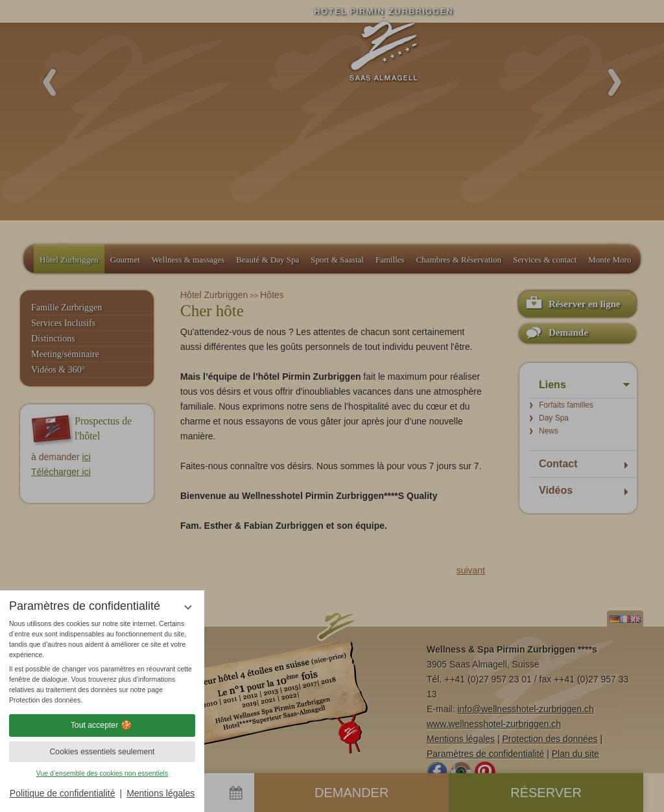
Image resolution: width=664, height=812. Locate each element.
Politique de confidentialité (63, 793)
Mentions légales (160, 793)
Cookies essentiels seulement (102, 752)
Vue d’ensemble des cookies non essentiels (102, 773)
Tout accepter (102, 725)
